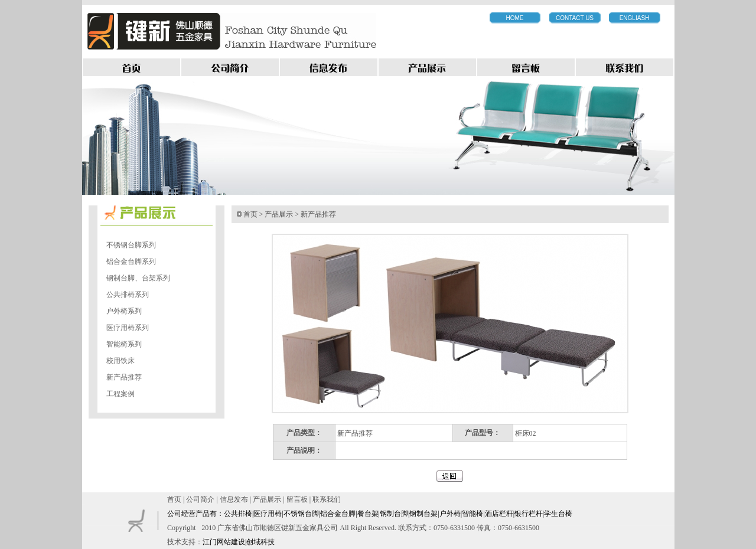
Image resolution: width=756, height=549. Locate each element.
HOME (515, 18)
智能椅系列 (124, 344)
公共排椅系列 (128, 295)
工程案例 (120, 394)
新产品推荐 (124, 377)
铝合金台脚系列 (131, 262)
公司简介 (200, 499)
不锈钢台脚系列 (131, 245)
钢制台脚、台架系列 (138, 278)
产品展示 (279, 214)
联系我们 (327, 499)
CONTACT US (575, 18)
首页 (250, 214)
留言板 (297, 499)
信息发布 (234, 499)
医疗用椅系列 (128, 328)
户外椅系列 (124, 311)
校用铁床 (120, 361)
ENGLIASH (635, 18)
